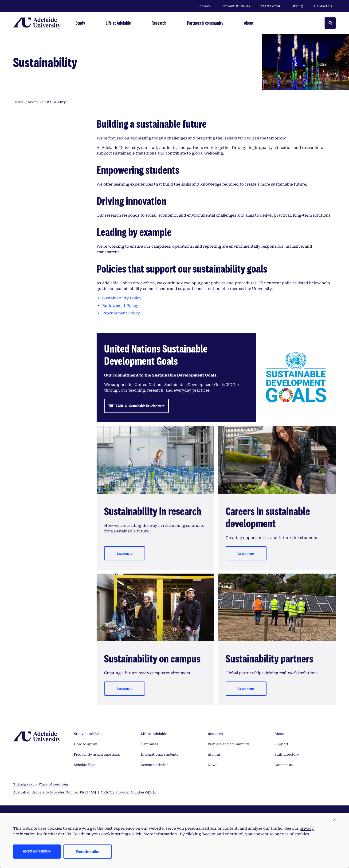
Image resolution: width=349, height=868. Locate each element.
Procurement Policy (121, 313)
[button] (334, 820)
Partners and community (228, 744)
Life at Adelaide (154, 734)
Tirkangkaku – (41, 784)
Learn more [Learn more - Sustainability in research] (125, 553)
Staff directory (287, 754)
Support (281, 744)
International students (159, 754)
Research (215, 734)
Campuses (149, 744)
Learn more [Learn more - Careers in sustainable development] (246, 553)
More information (88, 851)
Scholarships (85, 765)
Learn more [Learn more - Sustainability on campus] (125, 688)
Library (204, 6)
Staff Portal (271, 6)
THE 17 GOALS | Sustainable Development (136, 406)
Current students (236, 6)
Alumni (214, 754)
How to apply (85, 744)
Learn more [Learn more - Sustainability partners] (246, 688)
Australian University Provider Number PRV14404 (55, 792)
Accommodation (155, 765)
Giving (297, 6)
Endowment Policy (120, 306)
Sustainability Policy (122, 298)
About (280, 734)
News (212, 765)
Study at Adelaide (89, 734)
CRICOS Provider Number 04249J (129, 792)
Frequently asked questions (97, 754)
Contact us (323, 6)
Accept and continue (37, 851)
